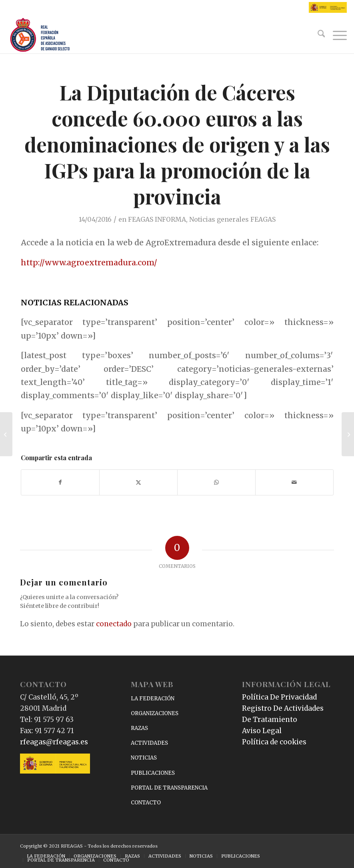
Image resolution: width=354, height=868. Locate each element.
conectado (114, 624)
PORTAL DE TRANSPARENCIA (169, 788)
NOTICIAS (144, 758)
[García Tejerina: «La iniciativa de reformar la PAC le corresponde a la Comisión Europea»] (348, 434)
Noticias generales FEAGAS (232, 219)
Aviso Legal (262, 731)
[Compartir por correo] (294, 482)
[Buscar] (317, 35)
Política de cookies (274, 742)
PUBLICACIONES (153, 773)
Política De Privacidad (279, 697)
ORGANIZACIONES (155, 713)
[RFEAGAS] (40, 35)
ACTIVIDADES (149, 743)
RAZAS (139, 728)
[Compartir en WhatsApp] (216, 482)
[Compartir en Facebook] (60, 482)
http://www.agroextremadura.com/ (89, 263)
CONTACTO (146, 803)
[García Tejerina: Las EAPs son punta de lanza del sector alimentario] (6, 434)
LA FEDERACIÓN (153, 699)
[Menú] (336, 35)
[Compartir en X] (138, 482)
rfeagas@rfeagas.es (54, 742)
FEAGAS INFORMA (157, 219)
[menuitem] (317, 35)
